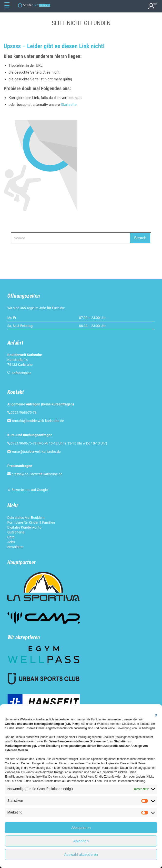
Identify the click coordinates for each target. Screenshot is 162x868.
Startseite (69, 105)
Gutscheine (16, 532)
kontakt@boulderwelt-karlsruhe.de (38, 421)
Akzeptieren (81, 828)
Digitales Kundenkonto (24, 527)
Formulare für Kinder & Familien (31, 522)
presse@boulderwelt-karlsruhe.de (37, 474)
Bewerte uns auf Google (30, 490)
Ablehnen (81, 841)
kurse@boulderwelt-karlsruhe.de (36, 452)
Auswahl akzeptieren (81, 854)
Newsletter (15, 547)
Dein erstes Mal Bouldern (26, 518)
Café (11, 537)
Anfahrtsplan (21, 373)
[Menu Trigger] (7, 5)
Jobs (11, 542)
